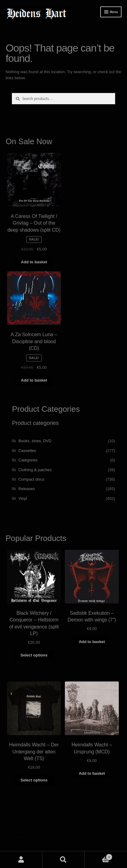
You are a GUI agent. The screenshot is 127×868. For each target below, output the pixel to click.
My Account (21, 860)
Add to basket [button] (34, 262)
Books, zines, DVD (35, 441)
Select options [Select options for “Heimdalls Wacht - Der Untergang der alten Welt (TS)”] (34, 780)
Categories (28, 460)
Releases (26, 489)
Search (63, 860)
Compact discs (31, 479)
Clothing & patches (35, 470)
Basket (99, 856)
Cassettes (27, 451)
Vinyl (23, 498)
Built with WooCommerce (28, 840)
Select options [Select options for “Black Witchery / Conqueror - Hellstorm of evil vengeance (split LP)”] (34, 655)
